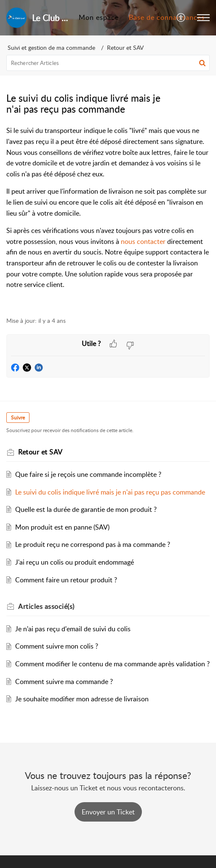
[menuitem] (181, 18)
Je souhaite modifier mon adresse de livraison (82, 699)
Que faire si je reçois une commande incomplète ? (88, 474)
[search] (108, 63)
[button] (181, 18)
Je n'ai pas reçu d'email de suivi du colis (73, 629)
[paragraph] (108, 216)
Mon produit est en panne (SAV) (62, 527)
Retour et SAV (125, 47)
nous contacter (143, 241)
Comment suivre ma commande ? (64, 681)
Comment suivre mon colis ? (57, 646)
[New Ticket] (108, 812)
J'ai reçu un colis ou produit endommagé (75, 562)
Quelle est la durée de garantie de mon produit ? (86, 509)
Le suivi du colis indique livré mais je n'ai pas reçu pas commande (110, 492)
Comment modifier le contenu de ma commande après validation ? (112, 664)
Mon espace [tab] (99, 17)
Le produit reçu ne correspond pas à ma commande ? (93, 544)
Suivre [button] (18, 418)
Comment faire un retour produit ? (66, 580)
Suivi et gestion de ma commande (51, 47)
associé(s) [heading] (46, 606)
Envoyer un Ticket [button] (108, 812)
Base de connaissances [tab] (167, 17)
